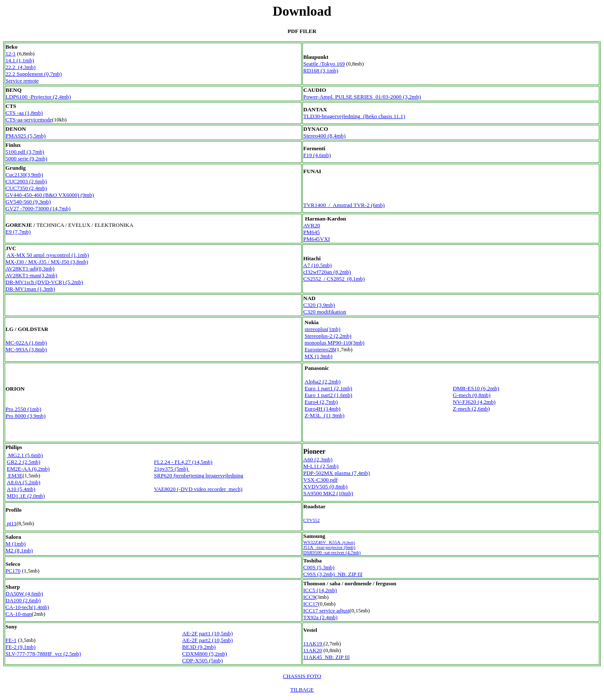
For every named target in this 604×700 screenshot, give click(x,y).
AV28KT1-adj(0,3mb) (30, 269)
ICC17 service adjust (326, 610)
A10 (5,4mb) (21, 489)
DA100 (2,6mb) (23, 600)
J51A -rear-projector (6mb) (329, 547)
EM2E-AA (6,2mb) (28, 469)
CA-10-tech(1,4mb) (27, 607)
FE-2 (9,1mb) (21, 647)
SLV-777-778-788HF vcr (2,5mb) (43, 654)
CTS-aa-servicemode (29, 120)
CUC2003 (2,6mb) (26, 181)
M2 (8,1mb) (19, 550)
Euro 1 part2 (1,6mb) (328, 395)
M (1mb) (16, 544)
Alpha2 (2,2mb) (323, 382)
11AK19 (313, 644)
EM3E (15, 475)
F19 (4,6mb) (317, 155)
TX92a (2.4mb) (320, 617)
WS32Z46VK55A (329, 542)
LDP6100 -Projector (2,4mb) (38, 97)
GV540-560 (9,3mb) (28, 202)
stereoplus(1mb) (322, 329)
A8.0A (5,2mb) (24, 482)
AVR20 (312, 225)
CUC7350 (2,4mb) (26, 188)
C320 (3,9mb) (319, 305)
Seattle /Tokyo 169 (324, 64)
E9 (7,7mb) (18, 232)
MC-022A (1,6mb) (26, 343)
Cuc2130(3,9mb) (24, 175)
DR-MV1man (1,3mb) (30, 289)
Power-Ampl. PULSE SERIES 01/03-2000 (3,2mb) (362, 97)
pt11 (11, 523)
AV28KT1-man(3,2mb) (31, 275)
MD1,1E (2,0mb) (26, 496)
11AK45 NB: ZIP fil (327, 657)
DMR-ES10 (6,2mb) (476, 388)
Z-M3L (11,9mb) (324, 415)
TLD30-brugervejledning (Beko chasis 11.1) (354, 116)
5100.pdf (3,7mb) (25, 152)
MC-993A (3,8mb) (26, 349)
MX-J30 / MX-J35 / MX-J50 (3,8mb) (47, 262)
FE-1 (11, 640)
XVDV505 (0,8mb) (325, 486)
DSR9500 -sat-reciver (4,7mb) (332, 552)
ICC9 (309, 597)
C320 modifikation (325, 312)
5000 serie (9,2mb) (26, 158)
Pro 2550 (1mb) (23, 409)
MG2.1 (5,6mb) (25, 455)
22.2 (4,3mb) (21, 67)
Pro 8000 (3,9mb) (25, 416)
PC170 (13, 571)
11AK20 (313, 650)
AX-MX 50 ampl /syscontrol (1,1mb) (48, 255)
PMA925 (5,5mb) (26, 136)
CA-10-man (19, 614)
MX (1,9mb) (319, 356)
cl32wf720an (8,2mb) (327, 272)
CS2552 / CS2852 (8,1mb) (334, 279)
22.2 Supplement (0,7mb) (34, 74)
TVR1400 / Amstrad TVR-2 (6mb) (344, 205)
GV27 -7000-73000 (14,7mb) (38, 208)
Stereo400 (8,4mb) (324, 136)
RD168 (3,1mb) (321, 70)
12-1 (11, 54)
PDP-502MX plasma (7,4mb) (337, 473)
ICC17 (311, 604)
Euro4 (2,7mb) (321, 402)
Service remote (22, 81)
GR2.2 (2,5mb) (24, 462)
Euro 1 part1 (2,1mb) (328, 388)
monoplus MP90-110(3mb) (334, 343)
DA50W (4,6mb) (24, 594)
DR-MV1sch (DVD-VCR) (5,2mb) (44, 282)
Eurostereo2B (320, 349)
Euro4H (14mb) (323, 409)
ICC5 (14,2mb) (320, 590)
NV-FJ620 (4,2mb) (474, 402)
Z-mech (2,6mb (470, 409)
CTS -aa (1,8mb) (24, 113)
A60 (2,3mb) (318, 459)
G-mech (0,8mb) (472, 395)
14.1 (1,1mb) (20, 60)
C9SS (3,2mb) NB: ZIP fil (333, 574)
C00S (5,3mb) (319, 567)
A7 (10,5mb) (317, 265)
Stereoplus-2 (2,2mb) (328, 336)
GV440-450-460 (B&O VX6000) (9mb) (50, 195)
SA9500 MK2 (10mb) (328, 493)
